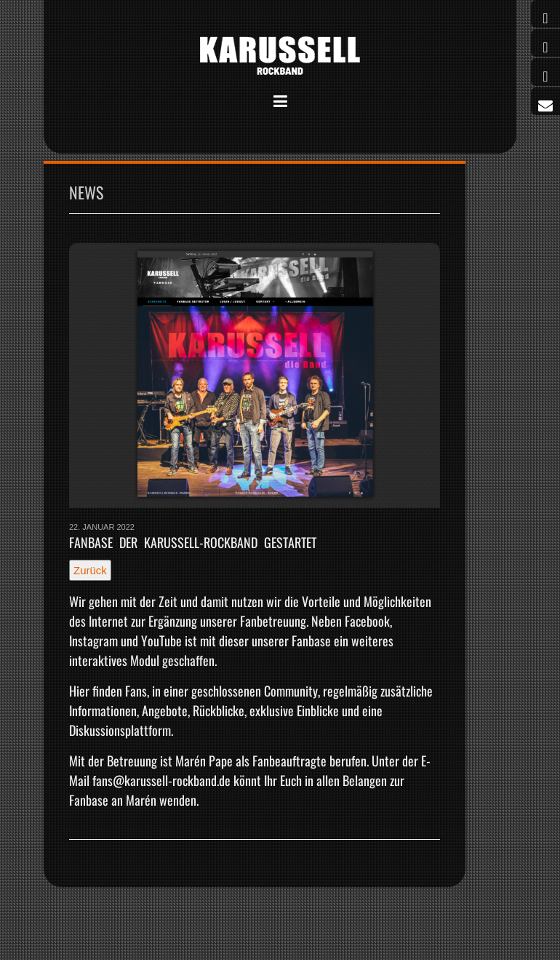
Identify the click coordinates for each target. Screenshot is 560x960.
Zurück (90, 570)
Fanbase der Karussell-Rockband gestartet (193, 542)
